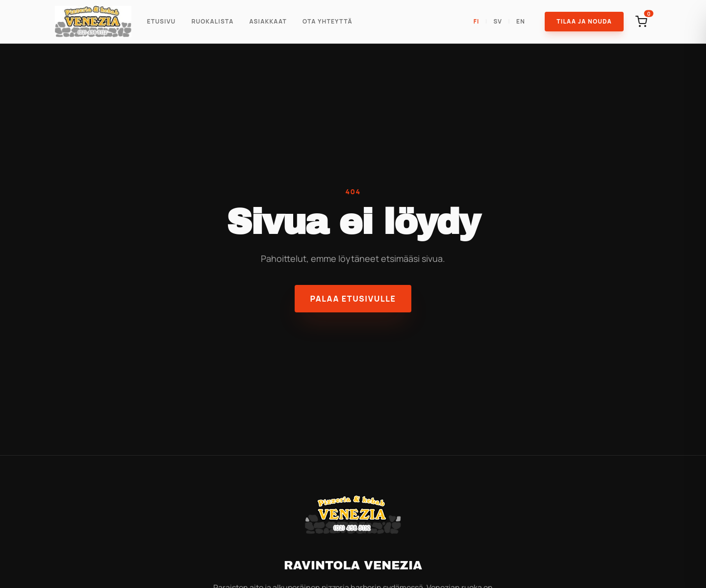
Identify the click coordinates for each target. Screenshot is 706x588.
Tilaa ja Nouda (584, 21)
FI (477, 22)
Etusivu (162, 22)
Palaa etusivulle (353, 299)
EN (521, 22)
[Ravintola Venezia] (93, 22)
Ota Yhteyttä (328, 22)
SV (498, 22)
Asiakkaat (268, 22)
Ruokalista (212, 22)
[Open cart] (641, 22)
